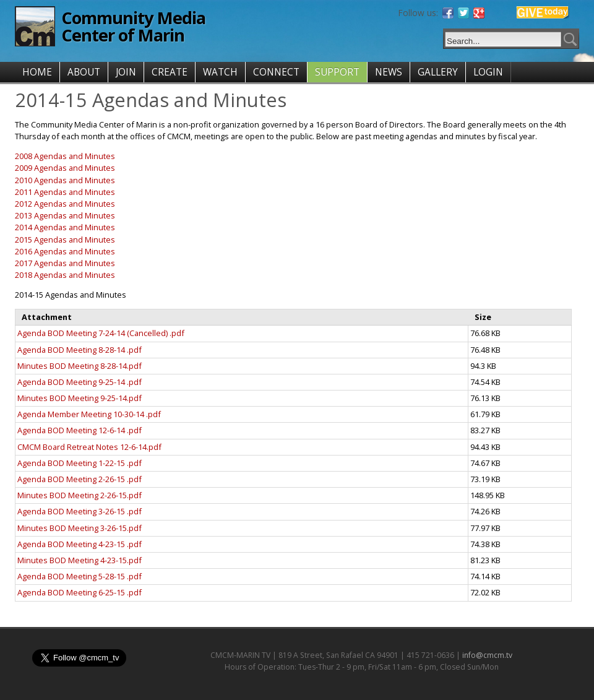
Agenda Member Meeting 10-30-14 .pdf (89, 414)
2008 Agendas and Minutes (65, 156)
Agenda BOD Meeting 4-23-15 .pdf (80, 544)
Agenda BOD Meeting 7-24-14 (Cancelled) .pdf (101, 333)
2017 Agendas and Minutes (65, 263)
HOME (37, 72)
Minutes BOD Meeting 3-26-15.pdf (80, 528)
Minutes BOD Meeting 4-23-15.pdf (80, 560)
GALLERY (438, 72)
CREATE (170, 72)
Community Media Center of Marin (133, 26)
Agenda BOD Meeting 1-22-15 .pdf (80, 463)
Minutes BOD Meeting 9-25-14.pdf (80, 398)
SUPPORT (337, 72)
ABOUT (84, 72)
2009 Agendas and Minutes (65, 168)
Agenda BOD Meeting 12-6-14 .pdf (80, 430)
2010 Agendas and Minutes (65, 180)
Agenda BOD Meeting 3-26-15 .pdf (80, 511)
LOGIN (488, 72)
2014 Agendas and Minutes (65, 227)
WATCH (220, 72)
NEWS (389, 72)
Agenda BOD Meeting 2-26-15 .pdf (80, 479)
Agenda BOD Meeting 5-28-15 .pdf (80, 576)
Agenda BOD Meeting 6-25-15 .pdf (80, 592)
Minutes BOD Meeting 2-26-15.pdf (80, 495)
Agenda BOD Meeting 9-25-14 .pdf (80, 382)
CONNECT (276, 72)
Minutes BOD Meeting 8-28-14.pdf (80, 366)
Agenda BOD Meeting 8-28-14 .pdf (80, 350)
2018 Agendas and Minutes (65, 275)
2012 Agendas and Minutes (65, 204)
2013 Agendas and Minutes (65, 215)
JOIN (126, 72)
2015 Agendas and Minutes (65, 240)
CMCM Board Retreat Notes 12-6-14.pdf (89, 447)
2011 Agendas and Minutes (65, 192)
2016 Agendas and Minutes (65, 251)
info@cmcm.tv (487, 655)
